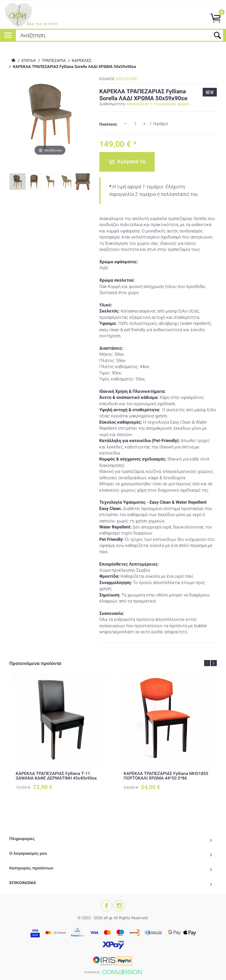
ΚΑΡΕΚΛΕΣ (82, 61)
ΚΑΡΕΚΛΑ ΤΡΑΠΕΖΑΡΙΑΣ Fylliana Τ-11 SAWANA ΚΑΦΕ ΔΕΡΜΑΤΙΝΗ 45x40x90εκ (56, 776)
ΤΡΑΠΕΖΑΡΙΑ (54, 61)
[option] (60, 736)
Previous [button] (207, 663)
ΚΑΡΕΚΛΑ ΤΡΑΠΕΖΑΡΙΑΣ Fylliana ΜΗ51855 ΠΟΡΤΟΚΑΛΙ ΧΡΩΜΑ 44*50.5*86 (166, 776)
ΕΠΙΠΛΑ (29, 61)
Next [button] (214, 663)
